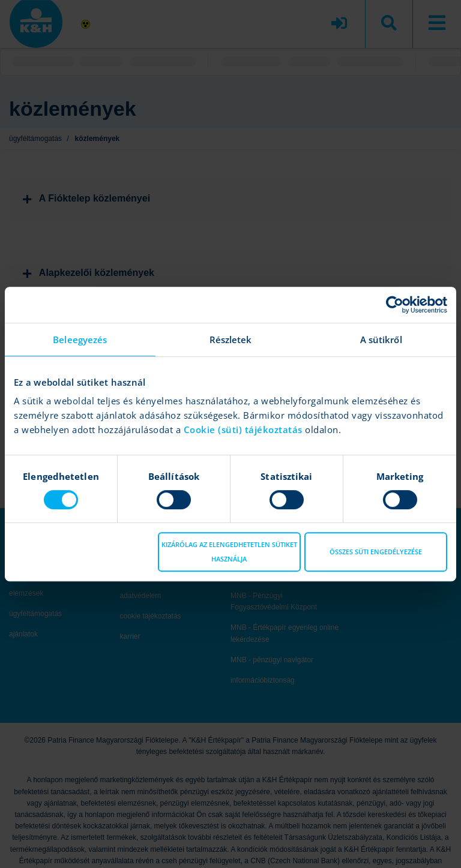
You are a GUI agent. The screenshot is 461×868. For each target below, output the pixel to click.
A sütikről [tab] (381, 340)
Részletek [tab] (231, 340)
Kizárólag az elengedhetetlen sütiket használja (229, 552)
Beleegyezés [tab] (80, 340)
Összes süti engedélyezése (376, 552)
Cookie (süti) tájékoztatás (245, 430)
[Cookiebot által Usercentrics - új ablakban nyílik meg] (395, 305)
